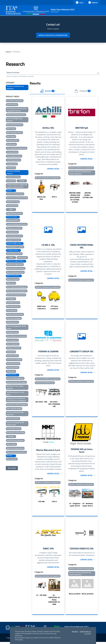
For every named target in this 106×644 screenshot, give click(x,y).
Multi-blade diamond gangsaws (17, 291)
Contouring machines (13, 177)
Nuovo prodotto (75, 596)
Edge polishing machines (14, 214)
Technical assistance (13, 419)
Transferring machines (14, 429)
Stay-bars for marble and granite (17, 405)
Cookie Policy (85, 632)
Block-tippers (11, 137)
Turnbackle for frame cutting (16, 433)
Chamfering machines (14, 160)
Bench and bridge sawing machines (15, 120)
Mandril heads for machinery (16, 269)
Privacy (75, 632)
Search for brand (13, 73)
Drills (11, 210)
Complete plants (12, 164)
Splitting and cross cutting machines (15, 388)
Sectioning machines (13, 364)
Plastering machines (13, 303)
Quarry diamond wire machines (16, 336)
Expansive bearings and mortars (17, 224)
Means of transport (13, 279)
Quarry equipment (12, 340)
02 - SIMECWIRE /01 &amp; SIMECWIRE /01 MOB (54, 602)
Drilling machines (12, 206)
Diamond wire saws (13, 202)
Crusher (22, 181)
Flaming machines (12, 232)
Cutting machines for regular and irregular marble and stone (17, 186)
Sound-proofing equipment (15, 378)
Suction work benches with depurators (15, 414)
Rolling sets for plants (14, 348)
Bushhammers (11, 145)
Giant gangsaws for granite (15, 247)
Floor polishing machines (14, 236)
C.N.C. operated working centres (17, 148)
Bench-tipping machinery (15, 125)
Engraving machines (13, 221)
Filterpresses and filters (14, 228)
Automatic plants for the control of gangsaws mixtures (17, 110)
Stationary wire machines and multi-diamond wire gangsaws (16, 400)
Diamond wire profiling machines (17, 198)
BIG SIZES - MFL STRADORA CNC (54, 405)
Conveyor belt (11, 181)
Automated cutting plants (15, 101)
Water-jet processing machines (16, 452)
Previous (33, 191)
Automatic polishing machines (16, 115)
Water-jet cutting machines (15, 449)
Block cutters (11, 129)
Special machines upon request (16, 382)
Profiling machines (12, 322)
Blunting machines (13, 141)
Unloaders (11, 437)
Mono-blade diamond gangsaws (17, 287)
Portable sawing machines (15, 315)
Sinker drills (11, 372)
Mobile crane (11, 283)
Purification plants (12, 333)
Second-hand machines (14, 360)
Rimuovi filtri (12, 468)
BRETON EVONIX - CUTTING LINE (88, 196)
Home (8, 52)
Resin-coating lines (13, 344)
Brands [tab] (47, 91)
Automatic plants (12, 105)
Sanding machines (12, 356)
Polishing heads (12, 311)
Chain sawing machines (14, 156)
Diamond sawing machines (15, 194)
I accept (88, 634)
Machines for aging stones (15, 265)
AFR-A (54, 197)
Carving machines (12, 152)
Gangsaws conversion (14, 240)
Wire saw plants (12, 459)
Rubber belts (11, 352)
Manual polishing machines (15, 273)
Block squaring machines (14, 133)
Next (63, 191)
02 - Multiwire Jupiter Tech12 (88, 506)
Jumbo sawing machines (14, 254)
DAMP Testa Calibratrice (41, 308)
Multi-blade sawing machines (16, 295)
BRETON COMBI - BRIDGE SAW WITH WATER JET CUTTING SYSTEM (75, 198)
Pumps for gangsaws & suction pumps (16, 328)
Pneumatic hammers (13, 307)
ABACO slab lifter (41, 199)
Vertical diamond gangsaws (15, 441)
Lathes (11, 258)
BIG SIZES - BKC (41, 403)
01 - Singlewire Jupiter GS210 (75, 506)
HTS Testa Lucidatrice (54, 308)
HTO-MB (41, 503)
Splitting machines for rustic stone (15, 394)
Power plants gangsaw (14, 319)
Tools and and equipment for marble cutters (16, 424)
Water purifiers (11, 445)
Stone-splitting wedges (14, 409)
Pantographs (11, 299)
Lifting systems (22, 258)
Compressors (11, 168)
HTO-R (54, 503)
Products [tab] (83, 91)
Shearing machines (13, 368)
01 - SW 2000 (41, 597)
